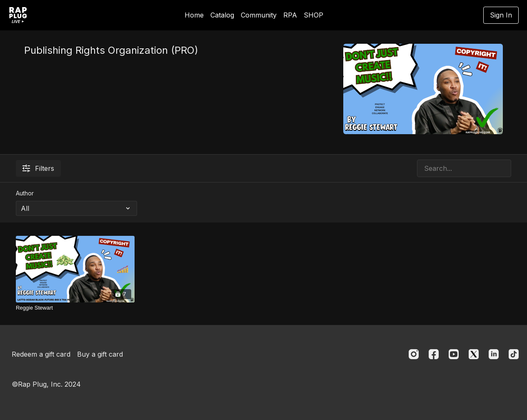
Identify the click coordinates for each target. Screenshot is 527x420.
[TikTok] (514, 354)
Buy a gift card (100, 354)
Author (25, 193)
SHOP (313, 15)
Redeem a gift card (41, 354)
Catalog (222, 15)
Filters (38, 168)
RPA (290, 15)
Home (194, 15)
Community (259, 15)
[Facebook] (434, 354)
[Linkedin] (494, 354)
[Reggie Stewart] (75, 308)
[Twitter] (474, 354)
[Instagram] (414, 354)
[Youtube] (454, 354)
